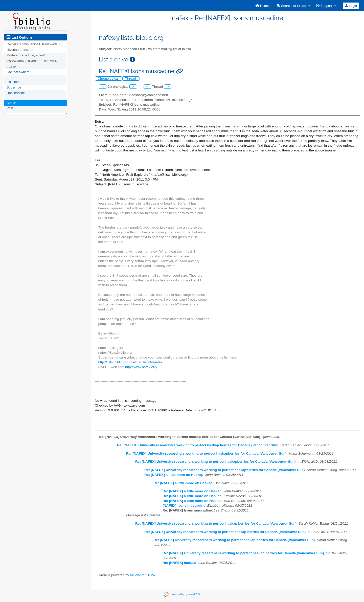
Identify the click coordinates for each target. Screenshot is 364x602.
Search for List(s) (291, 6)
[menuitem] (262, 6)
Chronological (109, 79)
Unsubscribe (16, 93)
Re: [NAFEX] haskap (179, 563)
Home (262, 6)
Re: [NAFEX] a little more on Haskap (174, 475)
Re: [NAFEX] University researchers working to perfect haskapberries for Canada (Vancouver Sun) (206, 453)
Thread (131, 79)
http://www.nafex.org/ (141, 367)
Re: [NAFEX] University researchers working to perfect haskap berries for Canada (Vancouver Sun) (198, 445)
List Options (20, 37)
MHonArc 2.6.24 (142, 575)
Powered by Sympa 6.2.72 (185, 594)
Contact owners (18, 72)
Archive (12, 103)
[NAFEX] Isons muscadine (184, 506)
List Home (14, 82)
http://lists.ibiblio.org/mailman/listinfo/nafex (130, 362)
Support (324, 6)
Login (351, 6)
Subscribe (14, 87)
